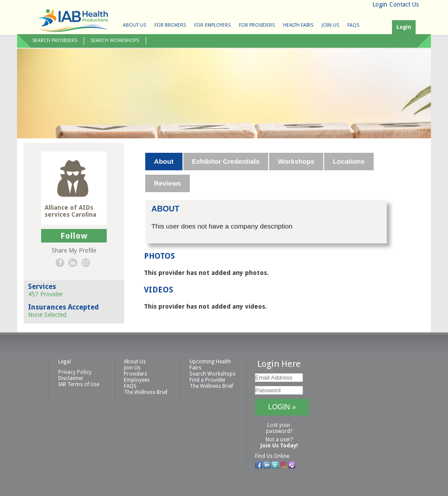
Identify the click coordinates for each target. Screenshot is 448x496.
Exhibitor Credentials (226, 161)
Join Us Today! (279, 446)
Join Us (330, 25)
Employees (137, 380)
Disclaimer (71, 378)
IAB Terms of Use (79, 384)
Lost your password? (279, 428)
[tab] (164, 162)
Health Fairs (298, 25)
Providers (135, 374)
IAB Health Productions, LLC (73, 20)
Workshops (296, 161)
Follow (74, 236)
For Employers (212, 25)
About (164, 161)
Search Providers (55, 40)
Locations (349, 161)
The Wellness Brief (146, 392)
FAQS (353, 25)
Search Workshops (115, 40)
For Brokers (170, 25)
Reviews (168, 183)
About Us (135, 25)
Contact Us (404, 4)
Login (380, 4)
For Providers (257, 25)
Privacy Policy (75, 372)
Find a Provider (208, 380)
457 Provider (45, 294)
